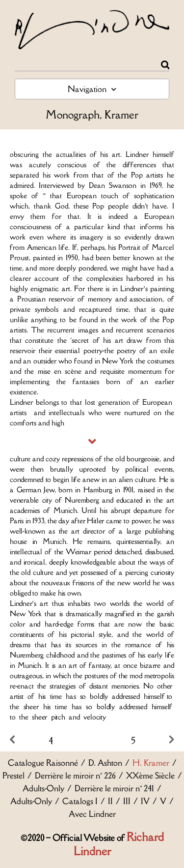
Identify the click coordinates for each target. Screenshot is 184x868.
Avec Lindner (92, 814)
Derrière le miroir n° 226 (75, 776)
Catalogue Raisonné (43, 763)
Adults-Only (43, 788)
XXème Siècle (150, 776)
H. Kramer (151, 763)
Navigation (92, 89)
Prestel (13, 776)
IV (145, 801)
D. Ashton (105, 763)
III (127, 801)
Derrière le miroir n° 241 (114, 788)
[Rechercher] (165, 65)
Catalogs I (80, 801)
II (110, 801)
